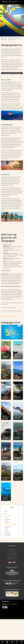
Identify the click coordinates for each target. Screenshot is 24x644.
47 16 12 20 (14, 556)
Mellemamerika (8, 527)
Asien (6, 514)
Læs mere (5, 358)
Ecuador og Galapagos (11, 524)
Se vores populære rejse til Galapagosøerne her (12, 73)
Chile (6, 521)
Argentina (8, 519)
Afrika (6, 511)
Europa (6, 529)
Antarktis (7, 531)
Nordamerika (8, 535)
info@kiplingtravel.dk (13, 554)
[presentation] (23, 1)
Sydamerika (7, 516)
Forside (2, 642)
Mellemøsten (7, 533)
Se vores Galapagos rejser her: (8, 316)
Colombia (7, 523)
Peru (6, 518)
